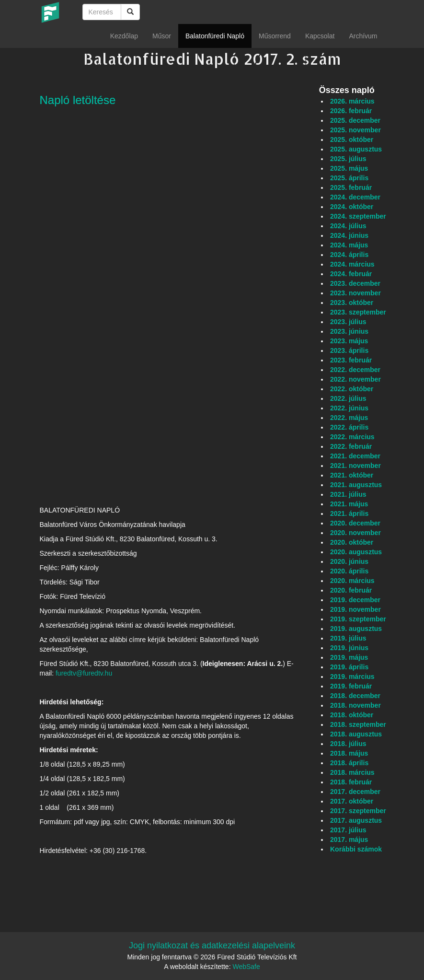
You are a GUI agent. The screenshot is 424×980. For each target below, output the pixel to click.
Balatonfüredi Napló (215, 36)
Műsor (162, 36)
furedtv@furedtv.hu (84, 673)
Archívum (363, 36)
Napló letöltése (78, 100)
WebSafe (246, 967)
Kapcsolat (320, 36)
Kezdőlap (124, 36)
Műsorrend (275, 36)
